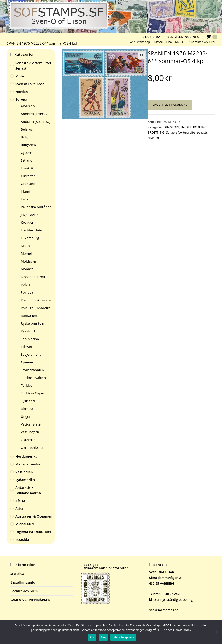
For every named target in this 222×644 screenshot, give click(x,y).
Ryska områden (33, 323)
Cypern (27, 152)
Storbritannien (32, 370)
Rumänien (29, 315)
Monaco (27, 269)
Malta (25, 246)
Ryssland (28, 331)
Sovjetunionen (32, 354)
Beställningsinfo (23, 582)
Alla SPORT (172, 127)
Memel (26, 253)
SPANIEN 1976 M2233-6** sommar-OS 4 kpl (185, 42)
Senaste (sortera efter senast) (187, 132)
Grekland (28, 184)
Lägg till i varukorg (170, 105)
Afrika (20, 501)
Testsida (22, 539)
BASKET (186, 127)
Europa (21, 99)
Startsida (17, 574)
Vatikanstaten (32, 424)
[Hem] (131, 42)
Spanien (153, 138)
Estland (27, 160)
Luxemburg (30, 238)
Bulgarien (28, 145)
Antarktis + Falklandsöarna (28, 490)
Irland (26, 191)
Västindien (24, 472)
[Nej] (216, 632)
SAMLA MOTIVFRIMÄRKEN (30, 600)
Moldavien (29, 261)
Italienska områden (36, 207)
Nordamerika (26, 456)
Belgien (27, 137)
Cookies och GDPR (24, 591)
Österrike (28, 440)
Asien (20, 508)
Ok (92, 637)
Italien (26, 199)
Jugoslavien (30, 215)
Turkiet (26, 385)
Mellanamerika (28, 464)
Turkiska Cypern (34, 393)
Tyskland (28, 401)
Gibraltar (28, 176)
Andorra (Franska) (35, 114)
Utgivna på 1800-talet (33, 532)
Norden (22, 92)
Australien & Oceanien (34, 516)
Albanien (28, 106)
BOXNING (200, 127)
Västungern (30, 432)
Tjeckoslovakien (33, 378)
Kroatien (28, 222)
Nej (103, 637)
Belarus (27, 129)
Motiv (20, 76)
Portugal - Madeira (36, 308)
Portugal (28, 292)
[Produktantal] (160, 96)
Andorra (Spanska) (36, 121)
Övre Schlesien (33, 447)
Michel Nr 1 (25, 524)
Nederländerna (33, 277)
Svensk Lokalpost (30, 84)
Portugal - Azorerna (36, 300)
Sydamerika (25, 480)
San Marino (30, 339)
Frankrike (28, 168)
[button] (142, 55)
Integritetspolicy (123, 637)
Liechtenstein (31, 230)
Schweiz (27, 347)
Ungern (27, 416)
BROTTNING (156, 132)
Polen (25, 284)
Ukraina (27, 409)
